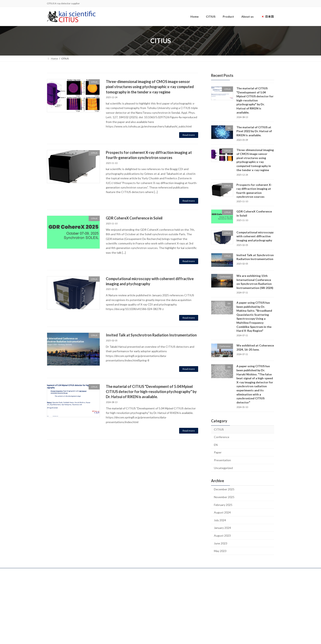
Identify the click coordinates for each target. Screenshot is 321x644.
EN (216, 445)
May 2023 (220, 551)
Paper (218, 453)
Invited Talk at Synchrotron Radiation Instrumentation (151, 335)
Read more (189, 135)
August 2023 (222, 536)
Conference (222, 437)
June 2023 (221, 543)
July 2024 (220, 520)
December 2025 (224, 489)
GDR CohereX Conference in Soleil (134, 218)
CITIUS (219, 429)
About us (132, 608)
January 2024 (222, 528)
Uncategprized (223, 468)
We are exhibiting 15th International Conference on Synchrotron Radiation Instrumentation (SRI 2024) (255, 282)
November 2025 (224, 497)
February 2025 (223, 505)
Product (132, 601)
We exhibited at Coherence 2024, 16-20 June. (255, 347)
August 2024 (222, 513)
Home (131, 588)
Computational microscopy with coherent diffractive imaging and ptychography (255, 236)
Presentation (222, 460)
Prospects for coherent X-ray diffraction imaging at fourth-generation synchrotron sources (254, 191)
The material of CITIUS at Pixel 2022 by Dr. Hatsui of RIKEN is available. (254, 131)
